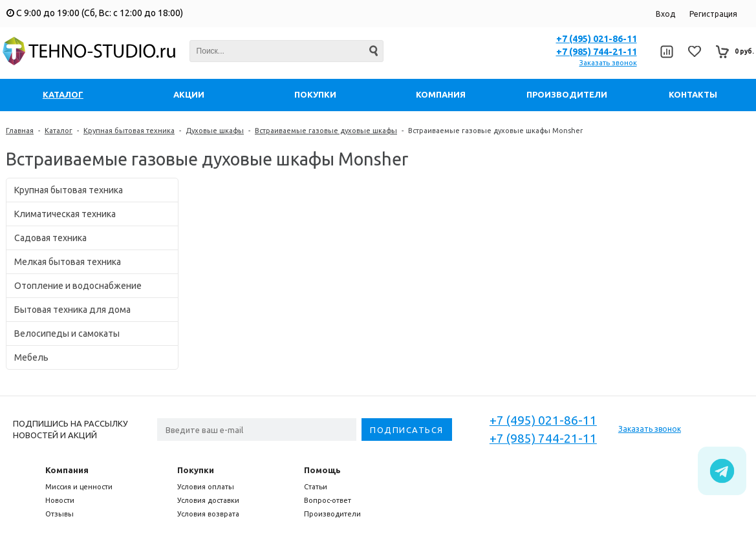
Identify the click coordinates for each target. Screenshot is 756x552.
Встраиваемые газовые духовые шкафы (326, 131)
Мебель (31, 357)
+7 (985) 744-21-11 (597, 52)
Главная (20, 131)
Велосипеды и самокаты (67, 334)
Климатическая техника (65, 214)
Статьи (316, 487)
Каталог (59, 131)
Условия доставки (208, 500)
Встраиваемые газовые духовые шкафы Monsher (495, 131)
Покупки (196, 470)
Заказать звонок (608, 63)
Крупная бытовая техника (129, 131)
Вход (665, 14)
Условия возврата (208, 514)
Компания (67, 470)
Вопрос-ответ (328, 500)
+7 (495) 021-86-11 (597, 39)
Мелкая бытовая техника (68, 262)
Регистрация (713, 14)
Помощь (322, 470)
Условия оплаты (206, 487)
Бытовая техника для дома (72, 310)
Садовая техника (50, 238)
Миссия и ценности (79, 487)
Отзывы (59, 514)
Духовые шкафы (215, 131)
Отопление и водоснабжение (78, 286)
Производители (332, 514)
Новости (60, 500)
